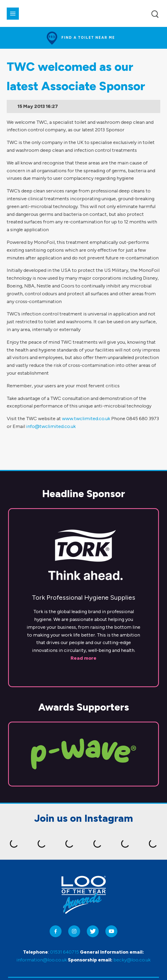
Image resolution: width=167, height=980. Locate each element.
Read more (83, 658)
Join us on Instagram (84, 818)
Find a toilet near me (88, 38)
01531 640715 (65, 952)
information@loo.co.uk (42, 960)
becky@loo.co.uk (132, 960)
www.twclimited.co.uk (86, 419)
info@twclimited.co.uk (51, 426)
